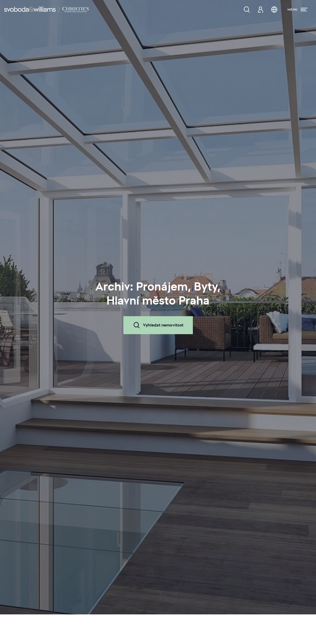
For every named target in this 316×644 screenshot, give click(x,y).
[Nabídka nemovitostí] (247, 10)
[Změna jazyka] (274, 10)
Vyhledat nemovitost (158, 325)
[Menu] (298, 10)
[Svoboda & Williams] (47, 10)
